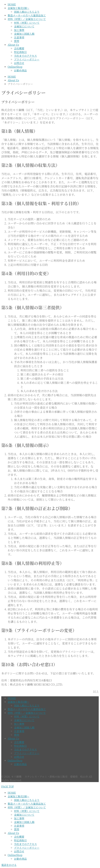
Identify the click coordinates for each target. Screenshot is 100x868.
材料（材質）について (27, 23)
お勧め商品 (20, 70)
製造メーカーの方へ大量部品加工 (27, 15)
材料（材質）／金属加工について (27, 19)
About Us (13, 45)
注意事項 (19, 37)
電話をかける (9, 865)
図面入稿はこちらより (27, 12)
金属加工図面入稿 (24, 34)
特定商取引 (20, 52)
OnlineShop (15, 67)
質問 (17, 41)
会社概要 (19, 48)
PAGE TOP (8, 786)
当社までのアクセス (25, 56)
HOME (12, 4)
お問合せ (19, 63)
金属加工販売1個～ (18, 8)
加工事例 (19, 30)
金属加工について (24, 26)
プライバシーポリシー (27, 59)
